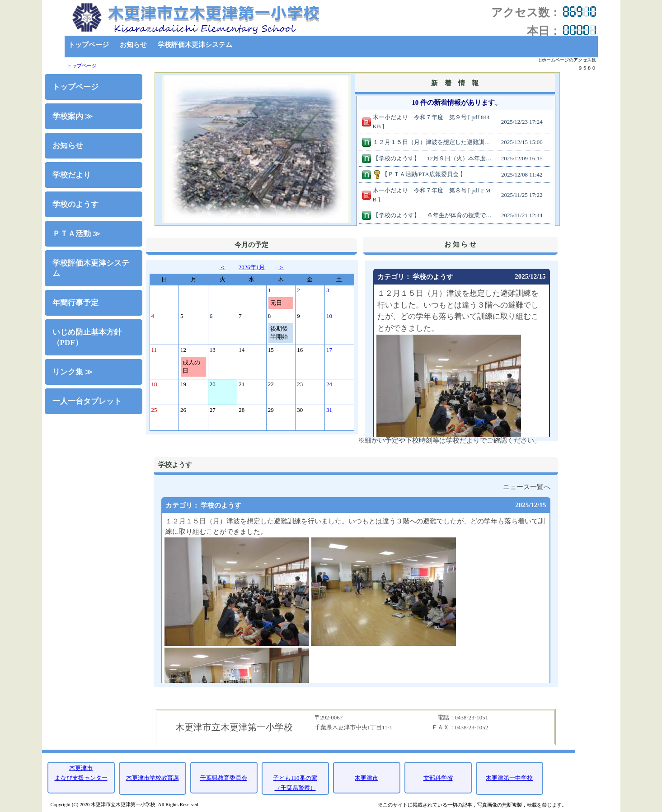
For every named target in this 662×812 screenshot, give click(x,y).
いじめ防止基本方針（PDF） (87, 337)
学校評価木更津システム (195, 45)
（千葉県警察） (295, 788)
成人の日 (191, 366)
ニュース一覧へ (527, 487)
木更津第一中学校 (509, 778)
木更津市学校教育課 (153, 778)
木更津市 (81, 768)
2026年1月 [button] (252, 267)
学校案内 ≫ (73, 116)
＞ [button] (281, 267)
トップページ (89, 45)
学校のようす (75, 204)
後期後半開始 (279, 333)
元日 (276, 303)
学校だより (72, 175)
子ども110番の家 (295, 778)
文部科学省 (438, 778)
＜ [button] (223, 267)
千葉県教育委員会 (224, 778)
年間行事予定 (75, 303)
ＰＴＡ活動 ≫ (76, 234)
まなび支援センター (81, 778)
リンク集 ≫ (73, 372)
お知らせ (133, 45)
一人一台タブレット (87, 401)
